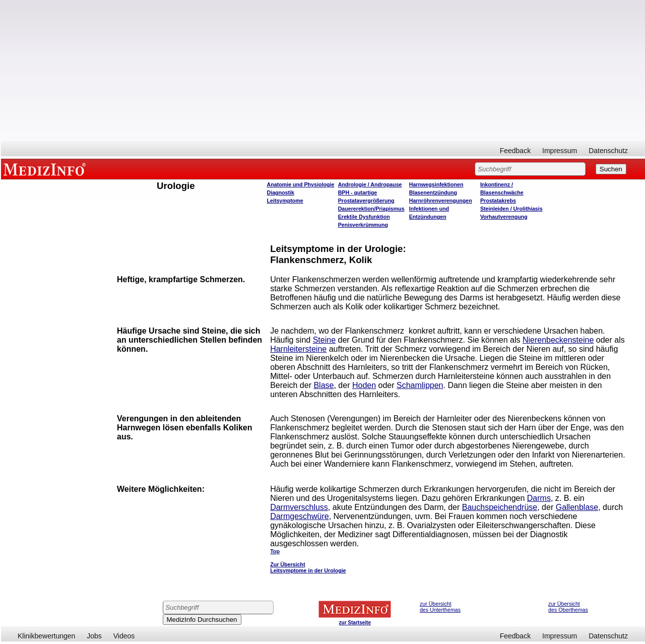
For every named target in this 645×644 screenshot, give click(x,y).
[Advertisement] (323, 71)
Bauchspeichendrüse (500, 507)
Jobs (94, 636)
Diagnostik (281, 192)
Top (275, 551)
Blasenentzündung (433, 192)
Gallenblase (577, 507)
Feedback (515, 151)
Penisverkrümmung (363, 225)
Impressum (560, 151)
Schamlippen (420, 385)
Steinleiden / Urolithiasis (511, 209)
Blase (324, 385)
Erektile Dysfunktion (364, 217)
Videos (124, 636)
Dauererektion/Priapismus (371, 209)
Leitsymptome (285, 201)
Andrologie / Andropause (370, 184)
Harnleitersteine (298, 349)
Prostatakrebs (498, 201)
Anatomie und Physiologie (301, 184)
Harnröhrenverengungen (441, 201)
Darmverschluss (299, 507)
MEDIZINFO (46, 169)
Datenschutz (608, 151)
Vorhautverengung (504, 217)
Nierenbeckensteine (558, 340)
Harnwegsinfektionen (436, 184)
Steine (324, 340)
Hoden (364, 385)
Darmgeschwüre (299, 516)
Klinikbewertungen (46, 636)
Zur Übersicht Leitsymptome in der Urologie (308, 567)
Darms (539, 498)
